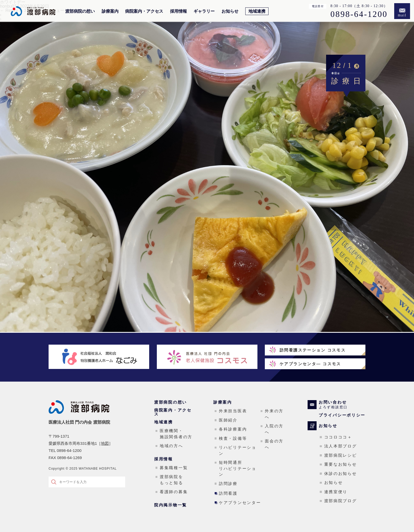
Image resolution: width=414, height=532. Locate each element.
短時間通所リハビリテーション (238, 468)
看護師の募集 (174, 492)
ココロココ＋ (338, 437)
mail (402, 15)
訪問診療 (228, 484)
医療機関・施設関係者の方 (176, 434)
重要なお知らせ (341, 464)
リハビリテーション (238, 450)
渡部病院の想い (80, 11)
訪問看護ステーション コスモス (313, 350)
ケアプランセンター (240, 503)
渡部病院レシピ (341, 455)
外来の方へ (274, 414)
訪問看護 (228, 493)
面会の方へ (274, 444)
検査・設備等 (233, 438)
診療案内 (110, 11)
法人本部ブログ (341, 446)
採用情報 (178, 11)
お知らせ (230, 11)
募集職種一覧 (174, 468)
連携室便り (336, 492)
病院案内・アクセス (144, 11)
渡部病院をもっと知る (171, 480)
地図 (105, 443)
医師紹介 (228, 420)
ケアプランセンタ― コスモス (310, 364)
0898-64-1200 (359, 14)
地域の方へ (171, 446)
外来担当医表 (233, 411)
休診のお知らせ (341, 473)
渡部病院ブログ (341, 501)
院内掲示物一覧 (171, 505)
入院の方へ (274, 429)
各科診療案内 (233, 429)
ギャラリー (204, 11)
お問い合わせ (342, 405)
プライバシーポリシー (342, 415)
